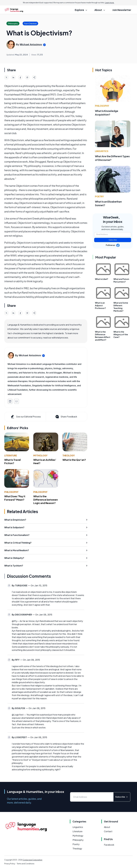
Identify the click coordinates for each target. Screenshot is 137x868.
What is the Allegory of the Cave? (121, 334)
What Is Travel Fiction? (13, 461)
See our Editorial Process (26, 417)
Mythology (40, 455)
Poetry (99, 196)
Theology (69, 455)
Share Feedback (66, 417)
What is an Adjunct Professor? (100, 305)
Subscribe (113, 240)
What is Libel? (102, 279)
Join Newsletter (122, 10)
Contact (108, 831)
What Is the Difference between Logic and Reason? (46, 500)
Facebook (109, 845)
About (107, 827)
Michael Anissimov (31, 44)
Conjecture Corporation (33, 860)
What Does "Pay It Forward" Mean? (15, 498)
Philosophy (11, 492)
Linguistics (102, 151)
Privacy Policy (10, 864)
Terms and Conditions (26, 864)
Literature (11, 455)
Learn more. (110, 3)
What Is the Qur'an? (74, 460)
